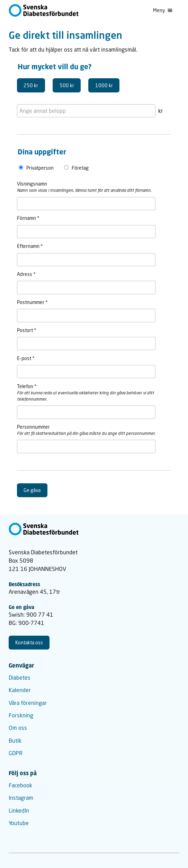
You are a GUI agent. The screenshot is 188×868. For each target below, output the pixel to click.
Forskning (21, 715)
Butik (15, 740)
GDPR (16, 753)
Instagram (21, 798)
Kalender (20, 690)
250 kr (31, 85)
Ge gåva (32, 490)
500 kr (67, 85)
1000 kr (104, 85)
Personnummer (33, 427)
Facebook (20, 785)
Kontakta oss (29, 642)
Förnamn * (28, 218)
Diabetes (20, 677)
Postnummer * (32, 302)
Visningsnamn (32, 184)
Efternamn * (30, 246)
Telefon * (27, 386)
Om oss (18, 728)
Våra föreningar (28, 703)
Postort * (27, 330)
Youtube (19, 823)
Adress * (26, 274)
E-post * (26, 358)
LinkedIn (19, 810)
